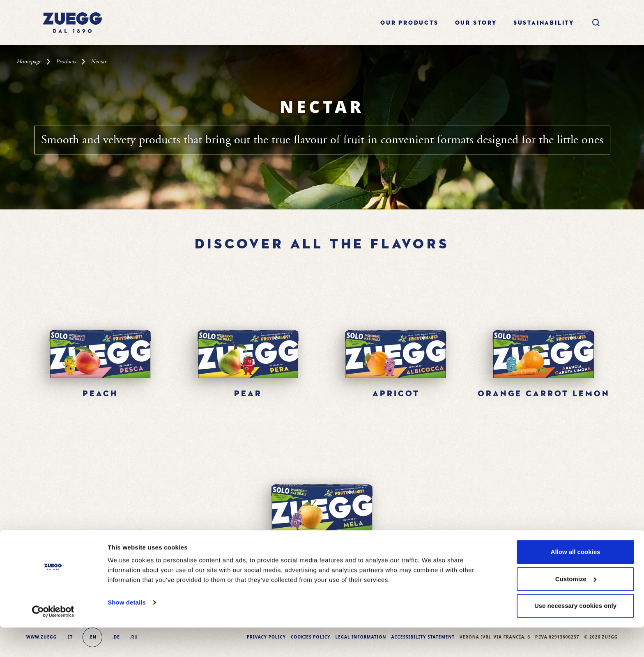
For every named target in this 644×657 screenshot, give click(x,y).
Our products (409, 23)
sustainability (544, 23)
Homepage (29, 62)
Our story (476, 23)
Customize (576, 608)
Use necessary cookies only (575, 635)
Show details (127, 632)
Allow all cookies (576, 581)
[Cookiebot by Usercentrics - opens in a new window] (53, 641)
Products (66, 62)
